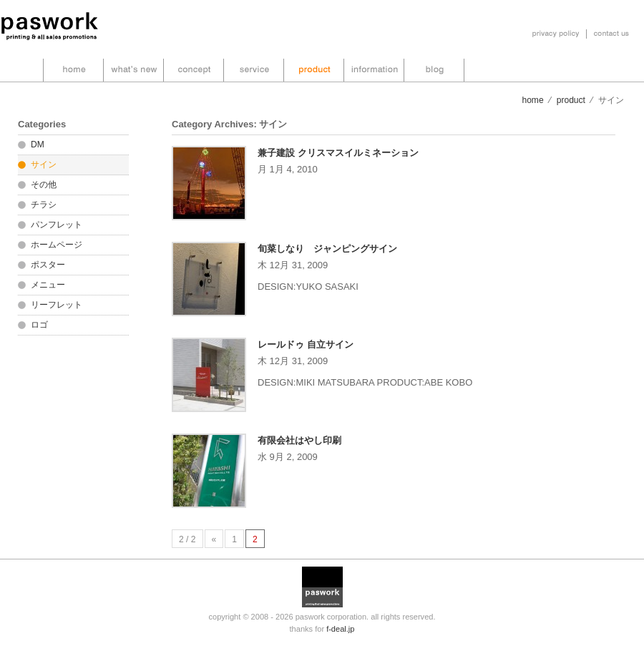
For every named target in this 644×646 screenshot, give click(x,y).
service (254, 70)
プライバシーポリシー (556, 34)
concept (194, 70)
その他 (44, 185)
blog (434, 70)
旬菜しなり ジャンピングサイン (327, 249)
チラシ (44, 205)
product (314, 70)
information (374, 70)
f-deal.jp (340, 629)
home (73, 70)
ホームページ (57, 245)
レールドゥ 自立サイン (306, 344)
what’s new (133, 70)
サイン (44, 165)
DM (38, 145)
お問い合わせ (611, 34)
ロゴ (39, 325)
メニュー (48, 285)
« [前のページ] (214, 539)
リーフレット (57, 305)
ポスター (48, 265)
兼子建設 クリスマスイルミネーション (338, 153)
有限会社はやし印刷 (299, 440)
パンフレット (57, 225)
